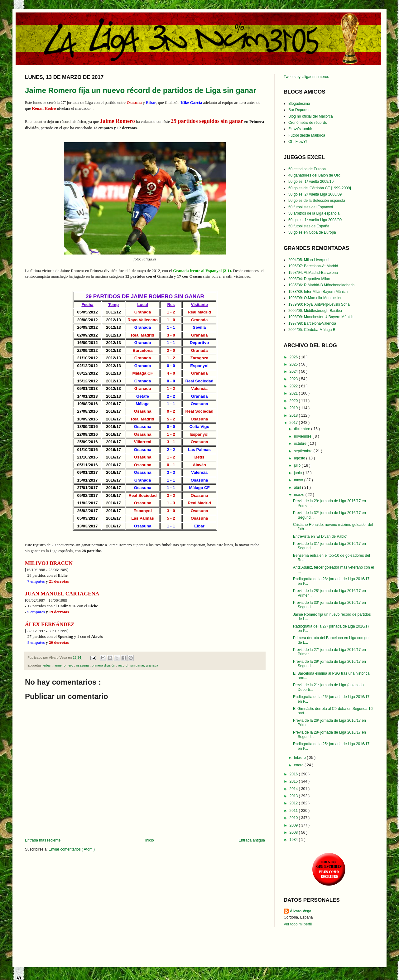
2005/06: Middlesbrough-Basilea (315, 311)
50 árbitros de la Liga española (314, 213)
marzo (300, 495)
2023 (294, 379)
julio (298, 465)
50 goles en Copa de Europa (312, 232)
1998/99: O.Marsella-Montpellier (315, 298)
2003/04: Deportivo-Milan (309, 279)
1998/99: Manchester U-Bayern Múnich (321, 317)
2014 (294, 789)
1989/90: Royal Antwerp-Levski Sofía (319, 304)
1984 (294, 840)
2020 (294, 401)
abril (298, 488)
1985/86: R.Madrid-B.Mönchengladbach (321, 285)
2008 (294, 832)
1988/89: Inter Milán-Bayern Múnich (318, 292)
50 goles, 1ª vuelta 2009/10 (311, 182)
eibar (48, 665)
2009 (294, 825)
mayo (299, 480)
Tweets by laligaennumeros (306, 77)
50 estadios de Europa (307, 169)
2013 (294, 796)
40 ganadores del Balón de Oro (314, 175)
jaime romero (64, 665)
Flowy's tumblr (300, 129)
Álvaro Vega (301, 911)
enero (299, 765)
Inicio (150, 840)
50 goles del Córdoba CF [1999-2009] (320, 188)
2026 (294, 357)
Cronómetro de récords (308, 123)
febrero (300, 758)
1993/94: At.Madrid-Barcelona (313, 273)
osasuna (83, 665)
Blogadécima (299, 104)
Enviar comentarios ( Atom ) (72, 849)
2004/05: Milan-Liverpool (309, 260)
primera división (104, 665)
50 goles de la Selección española (317, 201)
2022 (294, 386)
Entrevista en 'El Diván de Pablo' (320, 536)
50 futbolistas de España (309, 226)
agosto (300, 458)
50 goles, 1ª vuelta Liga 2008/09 (315, 220)
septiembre (304, 451)
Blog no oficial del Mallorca (311, 116)
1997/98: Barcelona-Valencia (312, 323)
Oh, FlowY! (298, 142)
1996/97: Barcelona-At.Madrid (313, 266)
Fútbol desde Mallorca (307, 135)
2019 (294, 408)
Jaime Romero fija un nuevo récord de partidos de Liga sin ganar (141, 90)
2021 (294, 393)
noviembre (303, 436)
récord (123, 665)
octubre (301, 444)
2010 (294, 818)
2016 (294, 774)
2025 (294, 364)
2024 (294, 371)
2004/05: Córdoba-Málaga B (312, 330)
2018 (294, 415)
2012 (294, 803)
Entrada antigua (252, 840)
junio (298, 473)
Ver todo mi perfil (298, 924)
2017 (294, 423)
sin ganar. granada (144, 665)
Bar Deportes (299, 110)
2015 (294, 781)
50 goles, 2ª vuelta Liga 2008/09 (315, 194)
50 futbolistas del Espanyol (311, 207)
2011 (294, 811)
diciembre (303, 429)
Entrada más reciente (43, 840)
